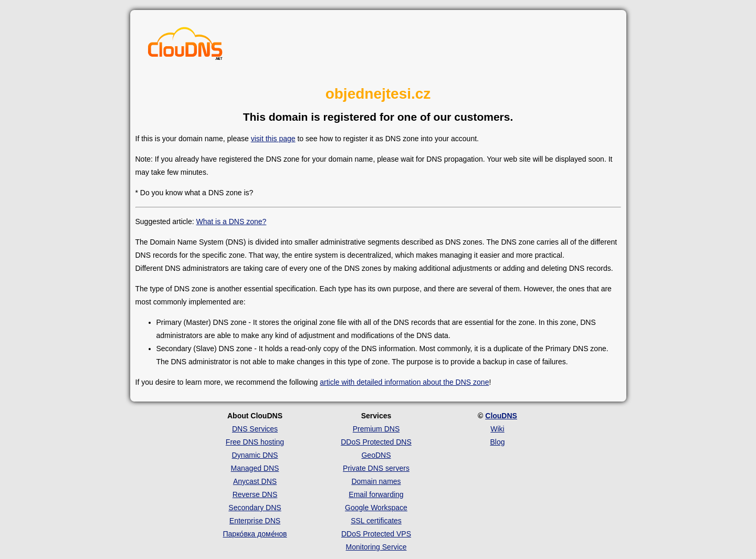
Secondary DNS (255, 508)
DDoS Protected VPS (376, 534)
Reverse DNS (255, 494)
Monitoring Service (376, 547)
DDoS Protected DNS (376, 442)
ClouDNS (501, 416)
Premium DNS (376, 429)
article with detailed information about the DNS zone (404, 382)
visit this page (273, 139)
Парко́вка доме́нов (255, 534)
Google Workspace (376, 508)
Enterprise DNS (255, 521)
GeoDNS (376, 455)
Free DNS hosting (255, 442)
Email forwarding (376, 494)
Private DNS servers (376, 468)
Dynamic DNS (255, 455)
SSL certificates (376, 521)
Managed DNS (255, 468)
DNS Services (255, 429)
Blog (497, 442)
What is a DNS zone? (231, 222)
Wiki (497, 429)
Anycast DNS (255, 481)
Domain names (376, 481)
